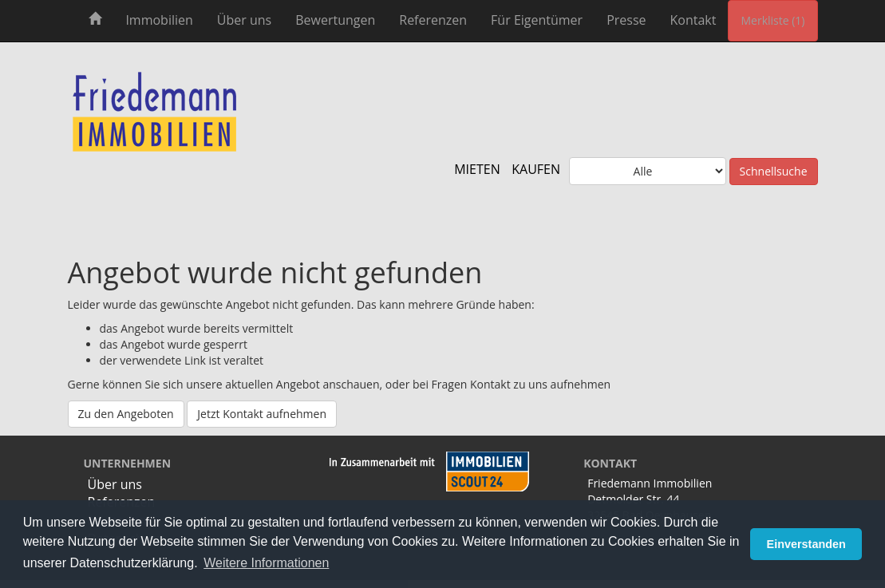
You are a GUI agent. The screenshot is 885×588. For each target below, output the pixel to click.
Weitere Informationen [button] (266, 563)
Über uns (244, 20)
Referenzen (433, 20)
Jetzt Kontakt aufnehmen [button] (262, 414)
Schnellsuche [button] (774, 171)
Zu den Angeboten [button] (126, 414)
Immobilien (159, 20)
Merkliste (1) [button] (772, 20)
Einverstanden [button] (806, 544)
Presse (626, 20)
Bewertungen (335, 20)
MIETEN (477, 169)
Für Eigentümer (537, 20)
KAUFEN (536, 169)
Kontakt (693, 20)
